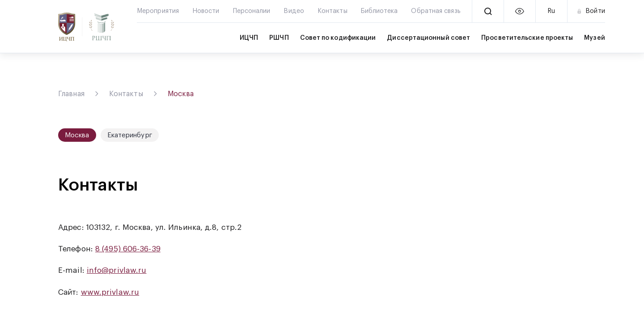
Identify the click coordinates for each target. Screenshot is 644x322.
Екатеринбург (130, 135)
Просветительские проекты (527, 38)
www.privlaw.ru (110, 292)
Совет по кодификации (338, 38)
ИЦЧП (249, 38)
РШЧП (279, 38)
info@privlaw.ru (117, 270)
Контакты (126, 94)
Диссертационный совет (428, 38)
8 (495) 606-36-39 (128, 249)
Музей (594, 38)
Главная (71, 94)
